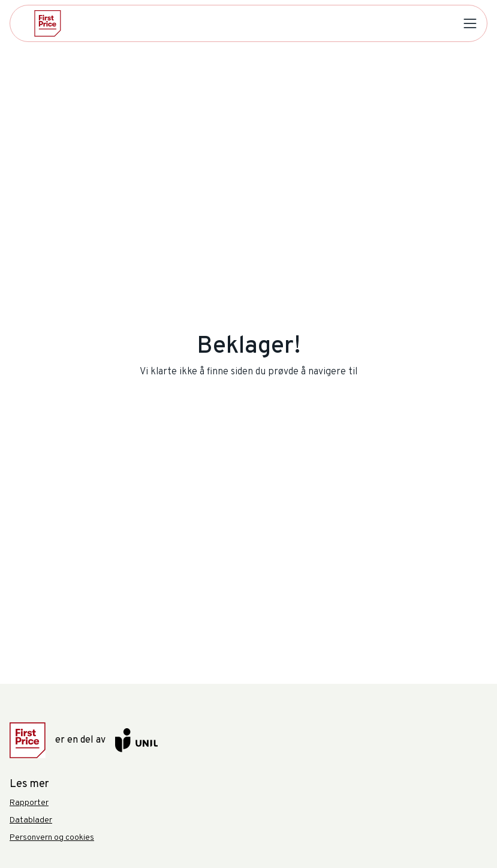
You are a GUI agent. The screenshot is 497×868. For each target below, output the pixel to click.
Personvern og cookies (52, 838)
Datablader (31, 820)
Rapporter (29, 803)
